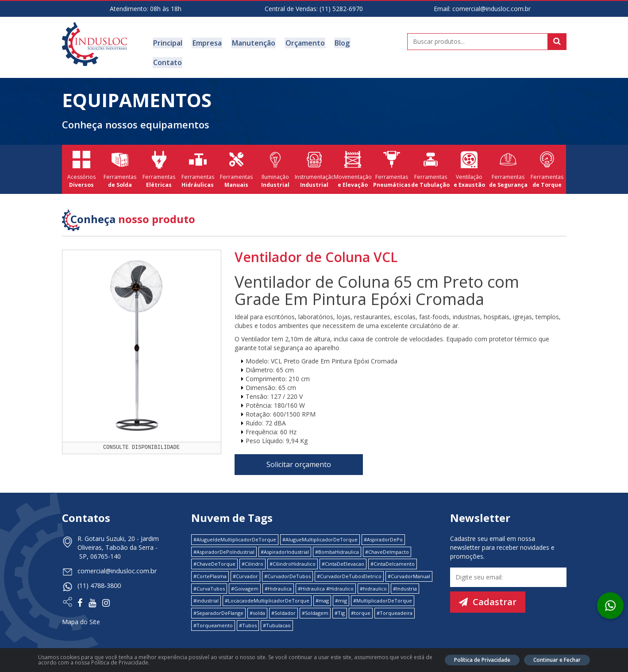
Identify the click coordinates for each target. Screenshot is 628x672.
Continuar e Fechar (557, 660)
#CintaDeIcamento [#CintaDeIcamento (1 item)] (393, 557)
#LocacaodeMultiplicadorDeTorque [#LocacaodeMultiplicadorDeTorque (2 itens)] (267, 593)
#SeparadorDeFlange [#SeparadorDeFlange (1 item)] (218, 606)
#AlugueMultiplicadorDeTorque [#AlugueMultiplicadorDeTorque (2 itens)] (320, 532)
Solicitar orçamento (299, 457)
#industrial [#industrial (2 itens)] (206, 593)
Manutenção (250, 42)
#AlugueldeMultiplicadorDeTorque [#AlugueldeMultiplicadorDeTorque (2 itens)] (235, 532)
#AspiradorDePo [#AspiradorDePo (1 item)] (383, 532)
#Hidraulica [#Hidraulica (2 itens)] (278, 581)
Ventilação (469, 162)
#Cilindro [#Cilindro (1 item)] (252, 557)
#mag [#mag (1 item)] (322, 593)
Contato (368, 42)
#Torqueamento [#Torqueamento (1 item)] (213, 618)
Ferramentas (120, 162)
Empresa (205, 42)
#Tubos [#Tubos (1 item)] (248, 618)
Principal (167, 42)
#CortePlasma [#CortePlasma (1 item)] (210, 569)
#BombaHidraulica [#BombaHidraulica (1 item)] (337, 544)
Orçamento (301, 42)
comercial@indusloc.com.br (491, 9)
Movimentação (353, 162)
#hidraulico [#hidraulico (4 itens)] (373, 581)
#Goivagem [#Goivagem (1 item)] (245, 581)
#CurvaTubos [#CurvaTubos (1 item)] (209, 581)
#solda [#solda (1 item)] (257, 606)
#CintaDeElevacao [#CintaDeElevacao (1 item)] (343, 557)
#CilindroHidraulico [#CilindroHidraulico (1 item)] (293, 557)
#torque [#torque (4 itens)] (361, 606)
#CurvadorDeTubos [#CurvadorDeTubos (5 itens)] (287, 569)
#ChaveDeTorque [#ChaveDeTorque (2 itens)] (214, 557)
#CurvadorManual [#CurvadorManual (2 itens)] (409, 569)
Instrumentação (314, 162)
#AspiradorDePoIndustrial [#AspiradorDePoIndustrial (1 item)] (224, 544)
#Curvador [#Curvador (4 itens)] (245, 569)
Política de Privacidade (482, 660)
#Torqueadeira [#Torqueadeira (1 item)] (395, 606)
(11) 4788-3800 (99, 578)
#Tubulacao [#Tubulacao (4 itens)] (277, 618)
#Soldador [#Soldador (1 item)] (283, 606)
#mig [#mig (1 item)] (341, 593)
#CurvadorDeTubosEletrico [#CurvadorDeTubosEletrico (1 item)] (349, 569)
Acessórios (81, 162)
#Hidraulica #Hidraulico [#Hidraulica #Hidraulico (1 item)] (326, 581)
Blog (337, 42)
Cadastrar (488, 594)
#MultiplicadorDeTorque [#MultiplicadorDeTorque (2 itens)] (383, 593)
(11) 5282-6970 (341, 9)
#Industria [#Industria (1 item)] (405, 581)
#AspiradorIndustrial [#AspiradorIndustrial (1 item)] (285, 544)
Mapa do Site (81, 613)
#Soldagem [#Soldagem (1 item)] (315, 606)
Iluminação (275, 162)
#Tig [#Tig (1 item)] (340, 606)
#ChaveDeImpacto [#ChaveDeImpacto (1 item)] (387, 544)
